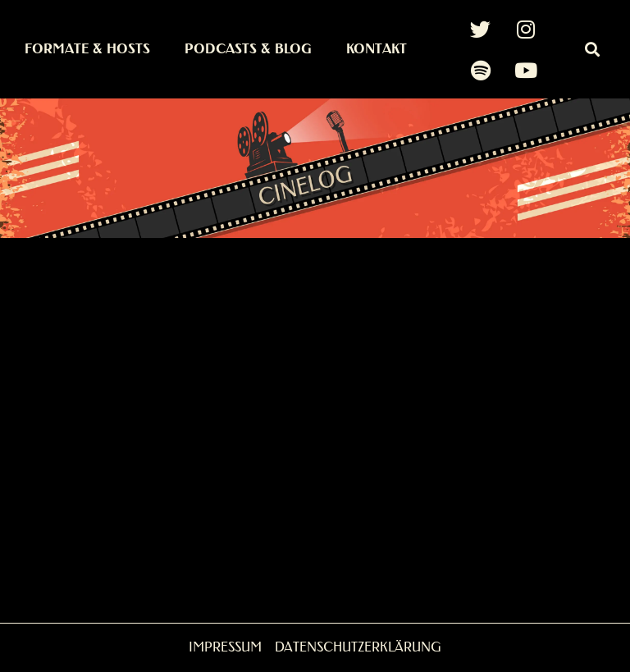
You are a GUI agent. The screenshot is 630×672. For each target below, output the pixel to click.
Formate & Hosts (87, 49)
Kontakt (377, 49)
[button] (592, 50)
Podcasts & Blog (248, 49)
